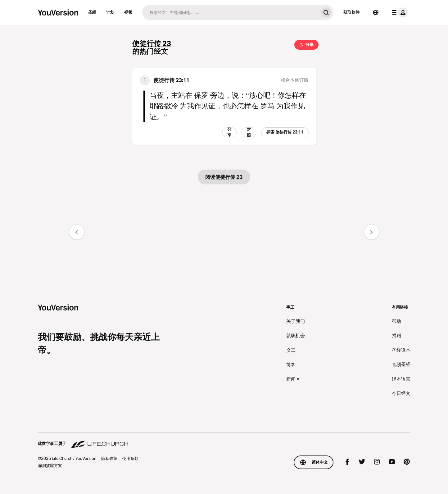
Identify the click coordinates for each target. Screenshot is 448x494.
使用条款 (130, 458)
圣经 (92, 12)
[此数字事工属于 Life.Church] (224, 441)
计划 (110, 12)
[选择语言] (376, 12)
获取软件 (351, 12)
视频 (128, 12)
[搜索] (230, 12)
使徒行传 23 (152, 44)
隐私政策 (109, 458)
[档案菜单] (399, 12)
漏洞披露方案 (50, 465)
